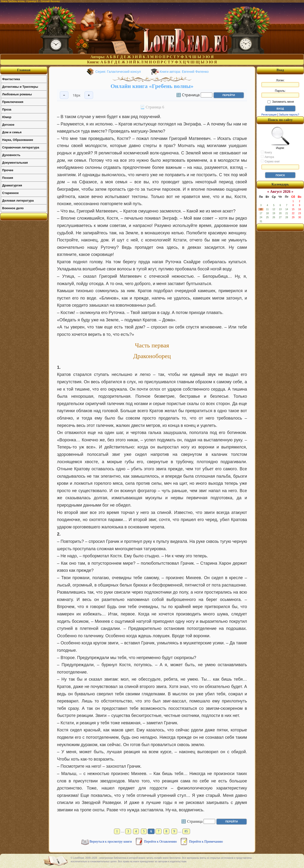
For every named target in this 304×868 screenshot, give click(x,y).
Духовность (11, 155)
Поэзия (8, 178)
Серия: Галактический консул (118, 72)
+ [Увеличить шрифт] (89, 95)
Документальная (15, 163)
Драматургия (12, 185)
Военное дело (13, 208)
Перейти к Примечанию (206, 842)
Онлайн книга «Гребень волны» (152, 86)
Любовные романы (17, 94)
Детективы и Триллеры (20, 87)
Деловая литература (18, 201)
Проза (7, 109)
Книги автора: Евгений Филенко (184, 72)
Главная (24, 70)
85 (186, 831)
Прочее (8, 170)
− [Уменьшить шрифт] (64, 95)
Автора (267, 157)
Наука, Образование (18, 140)
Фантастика (11, 79)
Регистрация (269, 115)
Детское (8, 125)
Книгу (266, 152)
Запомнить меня (281, 102)
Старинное (10, 193)
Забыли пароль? (289, 115)
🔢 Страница (188, 95)
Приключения (13, 102)
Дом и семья (12, 132)
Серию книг (270, 161)
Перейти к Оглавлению (161, 842)
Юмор (7, 117)
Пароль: (280, 93)
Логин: (280, 83)
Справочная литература (21, 147)
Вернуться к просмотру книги (111, 842)
